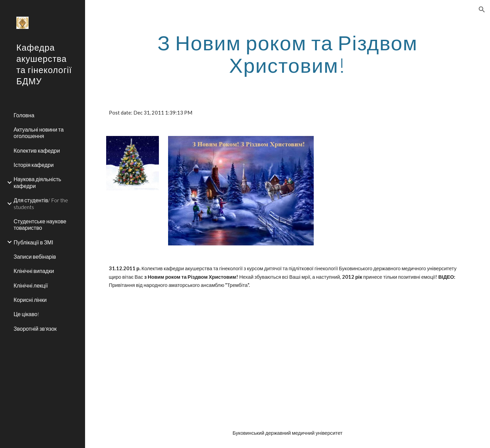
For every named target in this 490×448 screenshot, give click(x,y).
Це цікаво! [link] (26, 314)
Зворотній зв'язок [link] (35, 329)
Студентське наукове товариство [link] (40, 224)
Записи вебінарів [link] (35, 256)
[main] (288, 54)
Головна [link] (24, 115)
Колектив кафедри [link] (37, 150)
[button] (482, 10)
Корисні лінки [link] (30, 300)
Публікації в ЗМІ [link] (33, 242)
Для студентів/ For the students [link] (41, 203)
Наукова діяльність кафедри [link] (37, 182)
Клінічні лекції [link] (31, 285)
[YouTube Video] (164, 359)
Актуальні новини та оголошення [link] (39, 133)
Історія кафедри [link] (34, 165)
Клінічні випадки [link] (34, 271)
